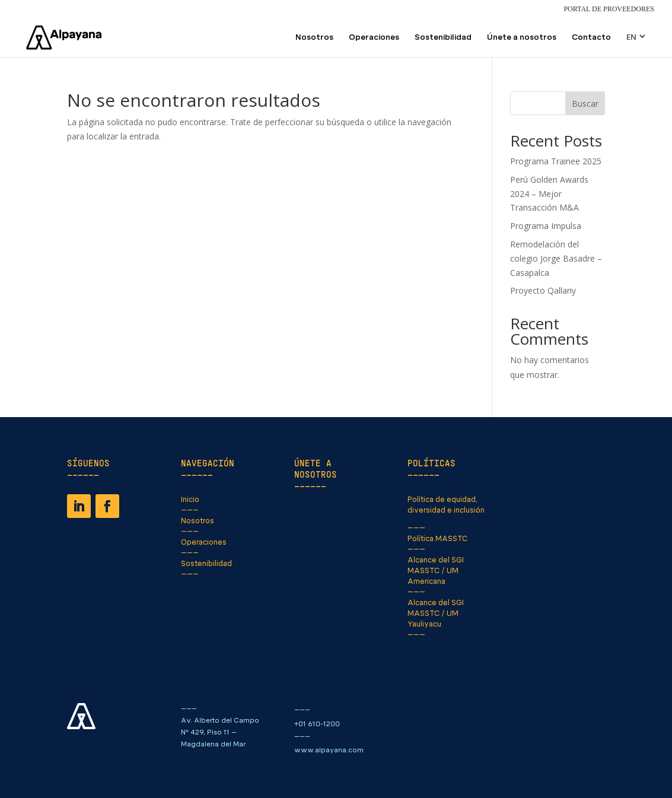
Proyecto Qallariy (543, 290)
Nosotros (314, 37)
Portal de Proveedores (609, 9)
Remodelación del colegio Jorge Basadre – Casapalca (556, 258)
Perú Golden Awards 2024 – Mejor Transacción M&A (549, 194)
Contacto (591, 37)
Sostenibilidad (443, 37)
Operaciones (374, 37)
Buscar (585, 104)
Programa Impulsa (546, 226)
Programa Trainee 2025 (556, 161)
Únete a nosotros (522, 37)
